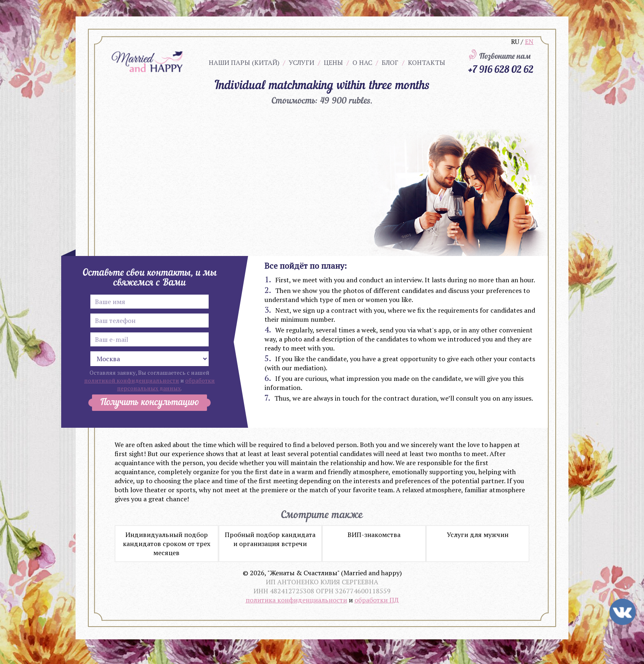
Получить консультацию (149, 403)
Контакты (427, 62)
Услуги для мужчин (478, 535)
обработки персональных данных (166, 384)
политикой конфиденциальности (132, 380)
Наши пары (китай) (244, 62)
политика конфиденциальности (296, 600)
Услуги (301, 62)
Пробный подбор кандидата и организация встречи (270, 539)
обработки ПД (377, 600)
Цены (333, 62)
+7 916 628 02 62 (501, 69)
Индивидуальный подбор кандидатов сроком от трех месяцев (167, 544)
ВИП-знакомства (374, 535)
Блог (390, 62)
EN (529, 41)
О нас (362, 62)
